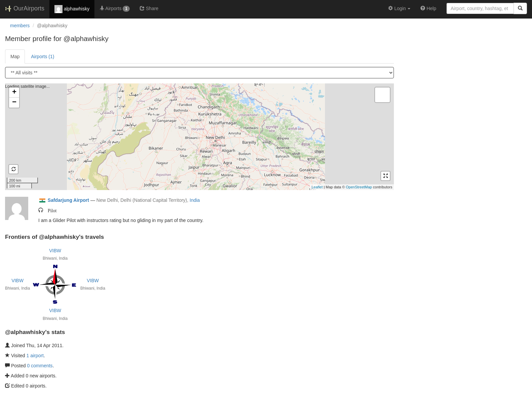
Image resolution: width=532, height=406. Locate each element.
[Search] (520, 8)
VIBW (55, 251)
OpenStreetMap (359, 187)
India (195, 200)
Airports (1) (43, 57)
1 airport (35, 356)
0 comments (40, 366)
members (20, 26)
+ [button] (14, 93)
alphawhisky (72, 9)
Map (15, 57)
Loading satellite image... (199, 137)
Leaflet (317, 187)
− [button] (14, 103)
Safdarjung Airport (68, 200)
